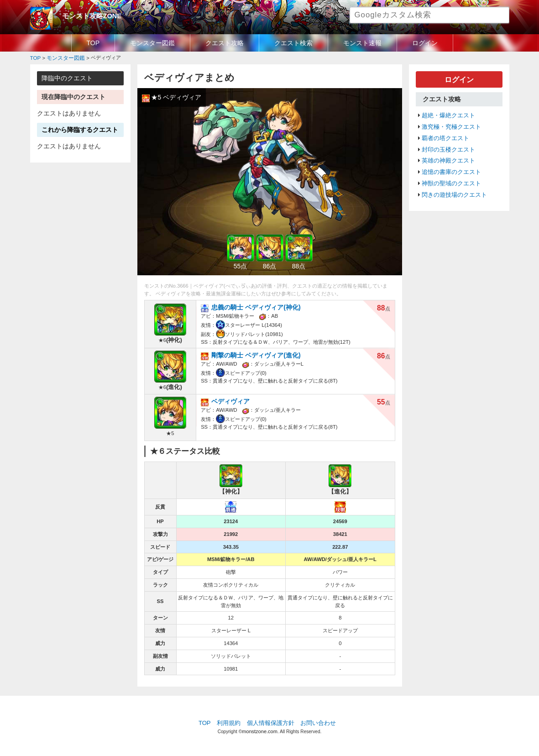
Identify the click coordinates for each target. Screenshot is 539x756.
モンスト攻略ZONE (90, 16)
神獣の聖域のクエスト (451, 179)
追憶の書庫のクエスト (451, 168)
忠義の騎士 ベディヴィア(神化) (253, 307)
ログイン (425, 43)
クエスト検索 (293, 43)
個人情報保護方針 (270, 722)
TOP (93, 43)
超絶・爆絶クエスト (448, 114)
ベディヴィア (229, 401)
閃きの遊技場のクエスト (454, 190)
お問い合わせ (318, 722)
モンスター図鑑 (152, 43)
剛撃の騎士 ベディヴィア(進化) (253, 354)
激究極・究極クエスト (451, 125)
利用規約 (229, 722)
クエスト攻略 (225, 43)
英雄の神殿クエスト (448, 157)
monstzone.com (259, 730)
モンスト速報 (362, 43)
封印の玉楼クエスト (448, 147)
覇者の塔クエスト (445, 136)
